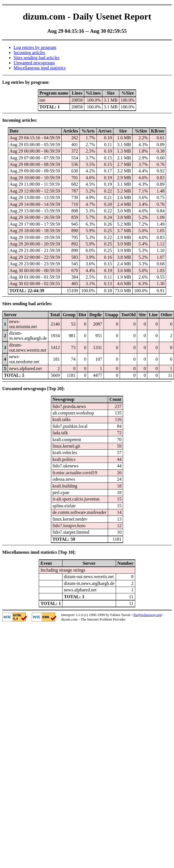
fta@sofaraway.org (148, 615)
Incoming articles (29, 53)
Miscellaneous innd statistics (40, 68)
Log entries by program (35, 47)
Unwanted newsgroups (34, 63)
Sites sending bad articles (36, 58)
